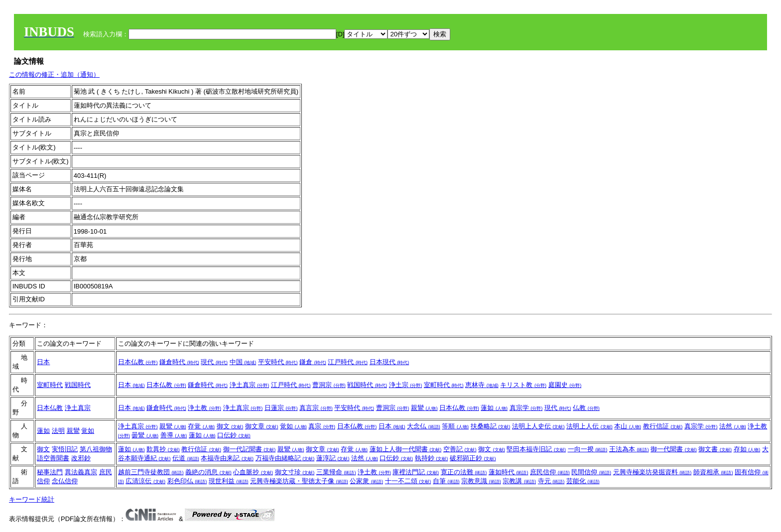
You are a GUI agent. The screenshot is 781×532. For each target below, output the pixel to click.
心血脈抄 (253, 472)
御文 (230, 426)
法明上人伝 (589, 426)
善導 (174, 435)
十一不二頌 (408, 481)
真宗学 (526, 408)
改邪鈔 (81, 458)
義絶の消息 (208, 472)
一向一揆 (588, 449)
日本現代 (390, 362)
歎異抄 (163, 449)
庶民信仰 (550, 472)
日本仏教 (138, 362)
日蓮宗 (281, 408)
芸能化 (583, 481)
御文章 (262, 426)
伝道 (186, 458)
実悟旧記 (65, 449)
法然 (733, 426)
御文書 (715, 449)
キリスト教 (523, 385)
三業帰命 (336, 472)
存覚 (201, 426)
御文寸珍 (295, 472)
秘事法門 (50, 472)
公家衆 (366, 481)
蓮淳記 (333, 458)
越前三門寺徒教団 (151, 472)
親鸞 (424, 408)
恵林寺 (482, 385)
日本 (43, 362)
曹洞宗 (329, 385)
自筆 (446, 481)
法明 (58, 431)
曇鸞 (145, 435)
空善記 (460, 449)
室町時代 (50, 385)
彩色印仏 (187, 481)
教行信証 (663, 426)
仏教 (586, 408)
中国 (243, 362)
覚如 (88, 431)
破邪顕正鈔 (473, 458)
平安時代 (278, 362)
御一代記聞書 (250, 449)
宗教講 (519, 481)
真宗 (322, 426)
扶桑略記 (491, 426)
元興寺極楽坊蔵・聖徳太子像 (299, 481)
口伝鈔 (234, 435)
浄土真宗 (250, 385)
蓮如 (494, 408)
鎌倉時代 (179, 362)
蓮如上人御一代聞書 (406, 449)
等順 (455, 426)
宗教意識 (481, 481)
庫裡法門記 (416, 472)
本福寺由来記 (227, 458)
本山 (628, 426)
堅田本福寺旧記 (536, 449)
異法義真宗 (81, 472)
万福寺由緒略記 (285, 458)
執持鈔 (432, 458)
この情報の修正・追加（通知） (54, 74)
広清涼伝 (145, 481)
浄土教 (204, 408)
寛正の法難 (464, 472)
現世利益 (229, 481)
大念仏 (424, 426)
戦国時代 (78, 385)
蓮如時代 (509, 472)
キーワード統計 (32, 499)
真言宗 (316, 408)
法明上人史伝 (538, 426)
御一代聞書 (674, 449)
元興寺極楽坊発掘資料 (652, 472)
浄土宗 (406, 385)
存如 (747, 449)
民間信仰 (591, 472)
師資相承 (713, 472)
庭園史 (565, 385)
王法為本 (629, 449)
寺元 (551, 481)
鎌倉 (313, 362)
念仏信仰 (65, 481)
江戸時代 (348, 362)
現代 (214, 362)
